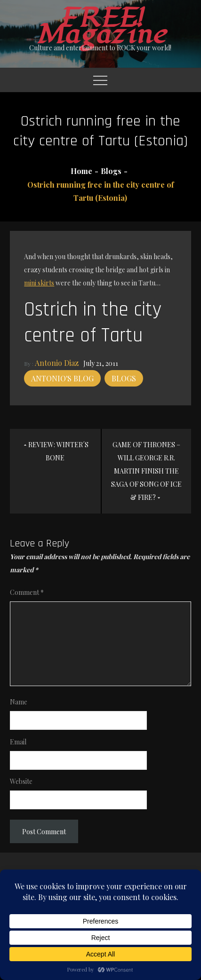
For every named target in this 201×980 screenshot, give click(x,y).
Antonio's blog (62, 378)
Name (19, 702)
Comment (27, 592)
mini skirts (39, 283)
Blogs (124, 378)
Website (21, 781)
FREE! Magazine (100, 26)
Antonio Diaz (57, 363)
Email (18, 742)
